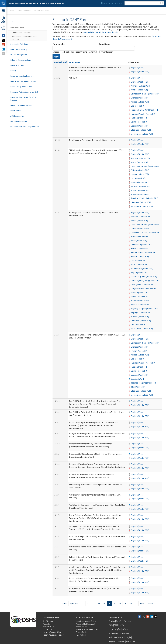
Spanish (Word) (138, 379)
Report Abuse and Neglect (53, 635)
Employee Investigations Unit (22, 76)
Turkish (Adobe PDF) (140, 317)
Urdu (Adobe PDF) (139, 325)
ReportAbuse (3, 27)
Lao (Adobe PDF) (138, 106)
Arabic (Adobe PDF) (139, 90)
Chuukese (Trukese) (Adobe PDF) (145, 232)
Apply (56, 56)
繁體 (116, 625)
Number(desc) (60, 62)
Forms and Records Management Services (25, 38)
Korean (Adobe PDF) (140, 102)
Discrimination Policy (19, 121)
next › (143, 604)
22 (88, 604)
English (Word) (137, 67)
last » (151, 604)
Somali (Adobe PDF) (140, 122)
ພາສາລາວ (121, 641)
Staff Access (48, 621)
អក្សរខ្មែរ (118, 629)
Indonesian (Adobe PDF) (141, 245)
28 (120, 604)
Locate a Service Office (52, 632)
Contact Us (47, 629)
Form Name (105, 44)
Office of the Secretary (24, 10)
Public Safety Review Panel (21, 87)
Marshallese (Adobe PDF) (142, 269)
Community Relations (19, 44)
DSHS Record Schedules (21, 32)
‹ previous (74, 604)
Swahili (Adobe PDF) (140, 304)
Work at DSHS (48, 627)
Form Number (59, 44)
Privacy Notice (82, 632)
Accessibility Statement (85, 624)
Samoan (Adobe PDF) (140, 186)
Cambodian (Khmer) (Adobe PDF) (146, 94)
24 (99, 604)
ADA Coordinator (17, 116)
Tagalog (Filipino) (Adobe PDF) (145, 198)
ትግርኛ (129, 641)
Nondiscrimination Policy (86, 621)
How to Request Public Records (23, 81)
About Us (47, 624)
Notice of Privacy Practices (87, 629)
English (112, 621)
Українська (124, 633)
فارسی (128, 637)
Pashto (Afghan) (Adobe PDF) (144, 276)
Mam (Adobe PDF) (139, 265)
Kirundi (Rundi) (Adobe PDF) (143, 252)
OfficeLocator (3, 20)
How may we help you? (112, 3)
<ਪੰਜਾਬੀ (125, 629)
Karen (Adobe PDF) (139, 249)
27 (115, 604)
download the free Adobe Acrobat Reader (100, 32)
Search (162, 3)
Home (12, 10)
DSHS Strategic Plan (19, 55)
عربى (111, 629)
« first (64, 604)
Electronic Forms (17, 28)
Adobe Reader (82, 627)
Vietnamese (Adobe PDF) (142, 134)
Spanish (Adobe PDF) (140, 126)
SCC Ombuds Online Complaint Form (25, 127)
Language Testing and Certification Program (25, 99)
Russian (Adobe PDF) (140, 118)
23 (93, 604)
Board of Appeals (17, 65)
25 (104, 604)
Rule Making (81, 635)
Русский (127, 621)
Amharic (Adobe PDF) (140, 86)
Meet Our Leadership (19, 49)
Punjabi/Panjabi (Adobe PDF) (144, 114)
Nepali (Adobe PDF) (139, 273)
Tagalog (112, 641)
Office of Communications (21, 60)
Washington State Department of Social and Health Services (36, 3)
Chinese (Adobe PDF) (140, 98)
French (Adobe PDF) (140, 236)
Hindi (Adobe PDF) (139, 240)
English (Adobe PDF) (140, 72)
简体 (111, 625)
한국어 (122, 625)
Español (119, 621)
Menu (3, 10)
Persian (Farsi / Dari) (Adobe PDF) (146, 110)
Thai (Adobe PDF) (139, 387)
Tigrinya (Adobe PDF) (140, 313)
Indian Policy (15, 111)
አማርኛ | (121, 637)
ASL (134, 641)
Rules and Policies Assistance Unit (24, 92)
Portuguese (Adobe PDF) (142, 284)
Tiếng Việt (113, 637)
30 (131, 604)
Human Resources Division (21, 105)
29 (125, 604)
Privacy (13, 71)
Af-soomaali (114, 633)
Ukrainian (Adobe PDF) (141, 130)
